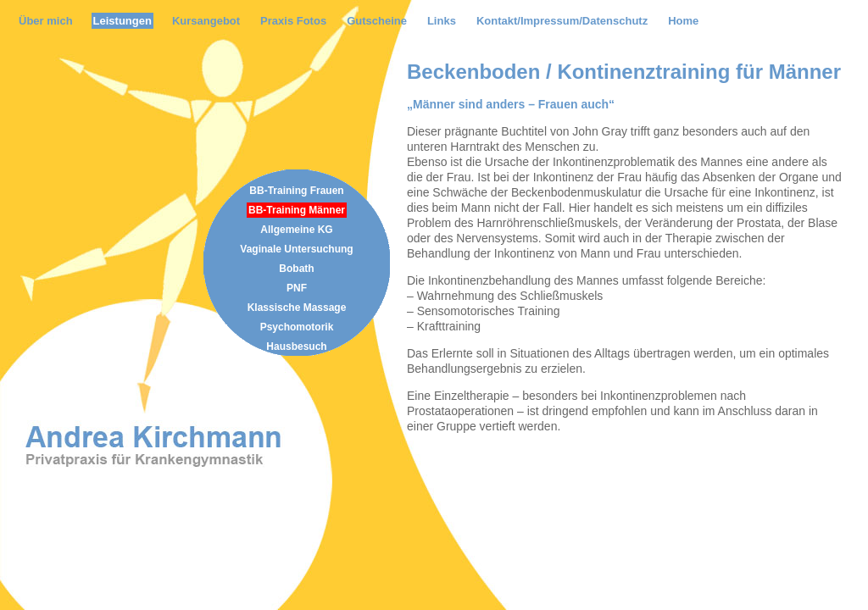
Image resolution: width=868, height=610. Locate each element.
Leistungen (122, 21)
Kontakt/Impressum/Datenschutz (562, 21)
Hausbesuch (296, 347)
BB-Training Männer (297, 210)
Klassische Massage (297, 308)
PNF (297, 288)
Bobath (296, 269)
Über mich (46, 21)
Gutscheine (377, 21)
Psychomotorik (297, 327)
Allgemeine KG (296, 230)
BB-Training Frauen (296, 191)
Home (683, 21)
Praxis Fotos (293, 21)
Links (442, 21)
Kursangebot (206, 21)
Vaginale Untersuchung (296, 249)
